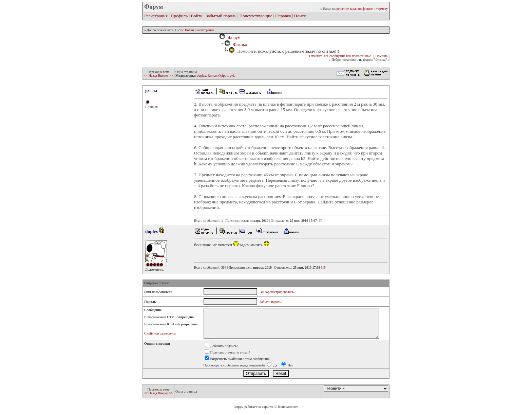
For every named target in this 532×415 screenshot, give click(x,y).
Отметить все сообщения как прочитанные (340, 56)
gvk (232, 76)
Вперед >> (165, 76)
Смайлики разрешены (160, 333)
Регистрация (156, 16)
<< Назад (151, 76)
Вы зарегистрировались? (277, 292)
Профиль (179, 16)
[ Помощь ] (382, 56)
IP (321, 221)
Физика (240, 44)
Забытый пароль (221, 16)
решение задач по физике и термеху (362, 9)
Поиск (300, 16)
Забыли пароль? (271, 302)
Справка (283, 16)
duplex (201, 76)
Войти (197, 16)
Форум (233, 38)
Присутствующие (256, 16)
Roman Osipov (218, 76)
